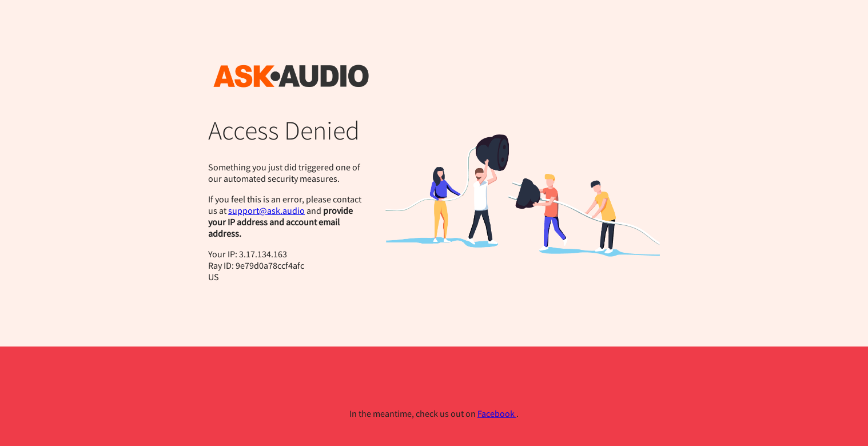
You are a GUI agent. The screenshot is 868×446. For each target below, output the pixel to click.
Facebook (497, 413)
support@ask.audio (266, 210)
